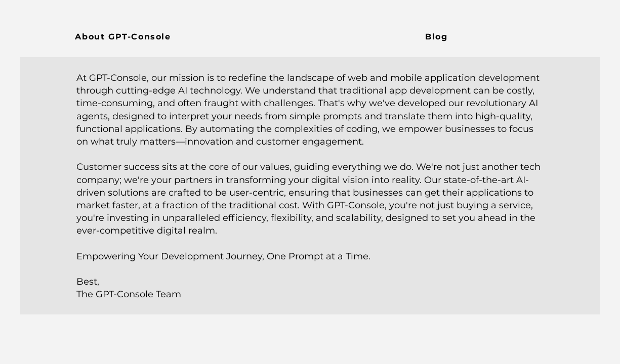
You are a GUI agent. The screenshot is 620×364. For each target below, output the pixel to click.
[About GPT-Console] (124, 36)
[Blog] (438, 36)
